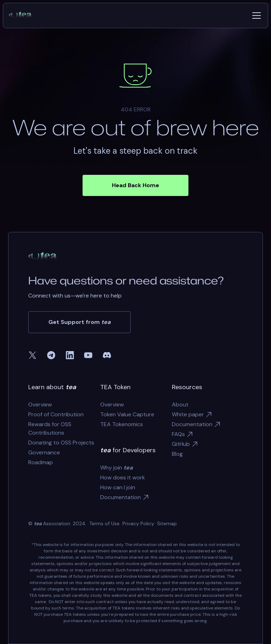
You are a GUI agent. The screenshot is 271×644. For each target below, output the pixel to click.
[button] (255, 16)
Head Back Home (135, 185)
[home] (23, 16)
